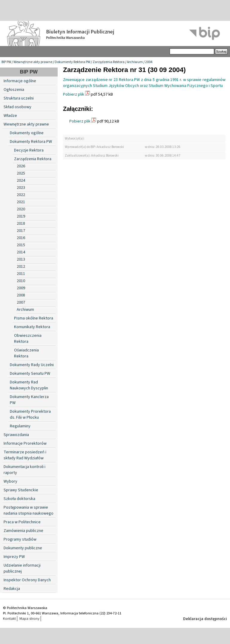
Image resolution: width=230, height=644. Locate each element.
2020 (21, 209)
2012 (21, 267)
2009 (21, 288)
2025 (21, 173)
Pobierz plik (74, 94)
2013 (21, 259)
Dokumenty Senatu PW (30, 374)
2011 (21, 274)
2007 (21, 302)
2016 (21, 238)
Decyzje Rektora (29, 150)
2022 (21, 195)
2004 (149, 62)
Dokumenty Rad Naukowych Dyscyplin (29, 385)
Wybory (10, 481)
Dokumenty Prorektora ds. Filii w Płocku (30, 414)
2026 (21, 166)
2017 (21, 231)
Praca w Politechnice (22, 522)
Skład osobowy (17, 107)
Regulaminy (20, 426)
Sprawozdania (16, 435)
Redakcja (12, 589)
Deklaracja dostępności (205, 619)
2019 (21, 216)
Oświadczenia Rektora (26, 353)
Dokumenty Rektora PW (72, 62)
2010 (21, 281)
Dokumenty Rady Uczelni (32, 365)
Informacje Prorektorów (25, 443)
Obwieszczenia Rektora (28, 339)
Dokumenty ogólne (27, 133)
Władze (10, 116)
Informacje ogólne (20, 81)
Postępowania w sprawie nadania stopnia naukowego (29, 510)
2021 (21, 202)
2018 (21, 224)
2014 (21, 252)
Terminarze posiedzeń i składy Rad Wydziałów (25, 455)
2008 (21, 295)
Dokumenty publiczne (23, 548)
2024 (21, 180)
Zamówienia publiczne (23, 531)
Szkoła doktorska (19, 499)
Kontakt (9, 619)
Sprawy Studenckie (21, 490)
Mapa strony (29, 619)
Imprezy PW (14, 557)
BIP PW (6, 62)
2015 (21, 245)
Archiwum (135, 62)
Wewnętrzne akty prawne (33, 62)
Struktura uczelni (19, 98)
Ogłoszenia (14, 90)
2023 (21, 188)
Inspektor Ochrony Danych (27, 580)
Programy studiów (20, 539)
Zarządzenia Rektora (109, 62)
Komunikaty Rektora (32, 327)
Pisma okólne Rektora (34, 318)
